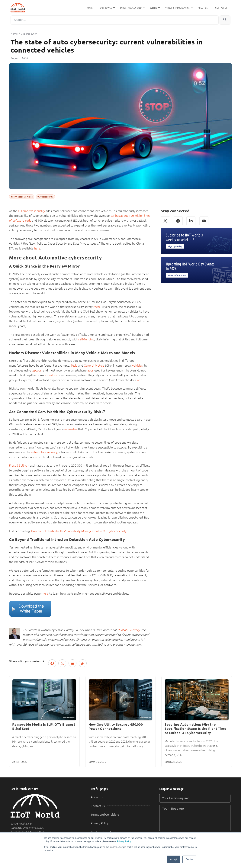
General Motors (94, 366)
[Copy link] (83, 663)
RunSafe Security (129, 630)
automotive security (44, 452)
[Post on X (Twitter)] (62, 663)
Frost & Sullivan (19, 466)
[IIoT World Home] (46, 806)
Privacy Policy (124, 841)
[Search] (115, 20)
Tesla (74, 366)
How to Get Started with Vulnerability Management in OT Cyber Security (79, 531)
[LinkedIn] (191, 221)
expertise (51, 375)
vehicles (137, 366)
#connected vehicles (22, 197)
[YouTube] (204, 221)
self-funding (86, 339)
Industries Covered (131, 8)
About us (203, 8)
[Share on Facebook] (52, 663)
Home (90, 8)
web (139, 380)
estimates (71, 429)
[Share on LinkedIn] (72, 663)
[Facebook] (178, 221)
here (37, 248)
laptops (37, 370)
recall (97, 307)
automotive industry (31, 211)
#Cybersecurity (45, 197)
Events (153, 8)
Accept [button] (174, 859)
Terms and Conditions (105, 815)
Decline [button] (189, 859)
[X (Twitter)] (165, 221)
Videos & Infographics (177, 8)
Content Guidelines (103, 832)
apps (90, 370)
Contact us (221, 8)
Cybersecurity (29, 34)
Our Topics (106, 8)
